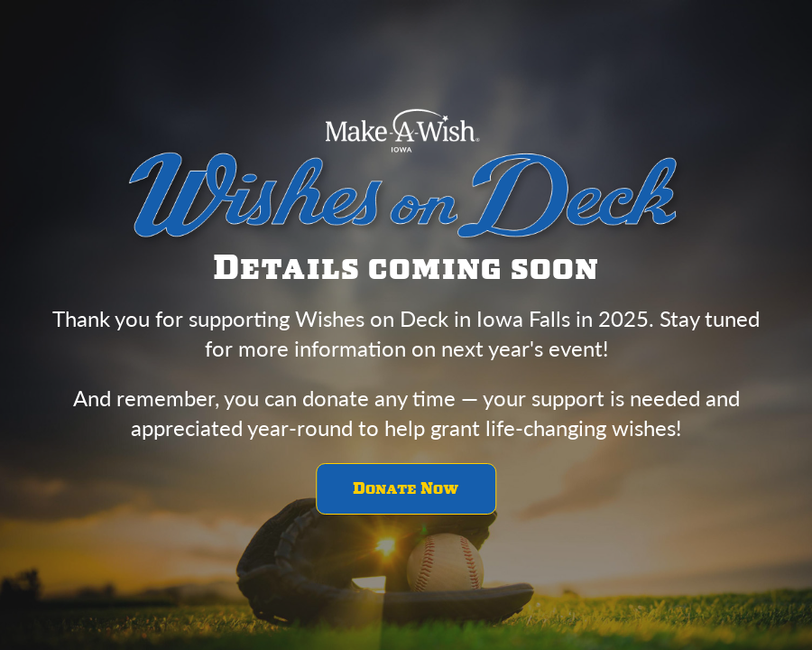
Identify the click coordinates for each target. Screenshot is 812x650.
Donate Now (406, 489)
